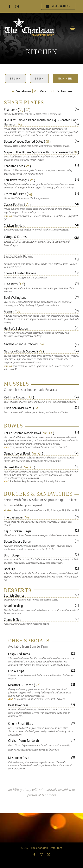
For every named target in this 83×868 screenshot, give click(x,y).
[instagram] (17, 6)
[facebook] (10, 6)
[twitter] (48, 855)
